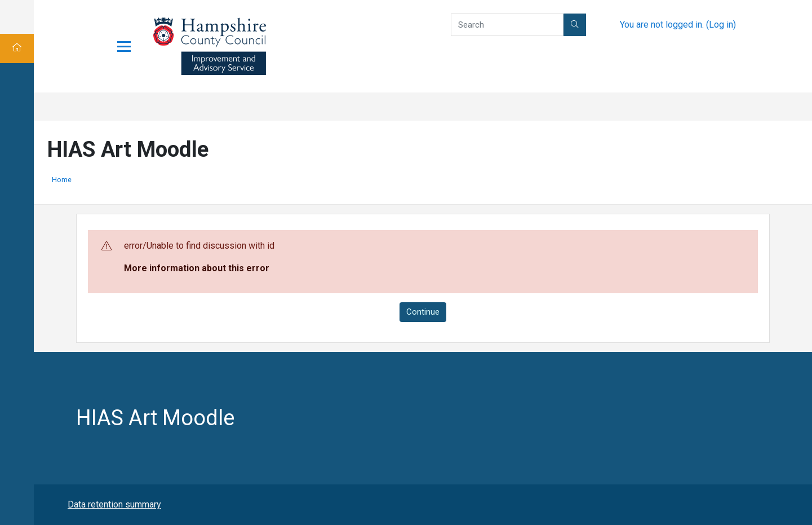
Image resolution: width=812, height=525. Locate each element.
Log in (721, 25)
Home (62, 180)
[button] (575, 25)
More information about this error (197, 268)
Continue (423, 312)
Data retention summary (114, 504)
